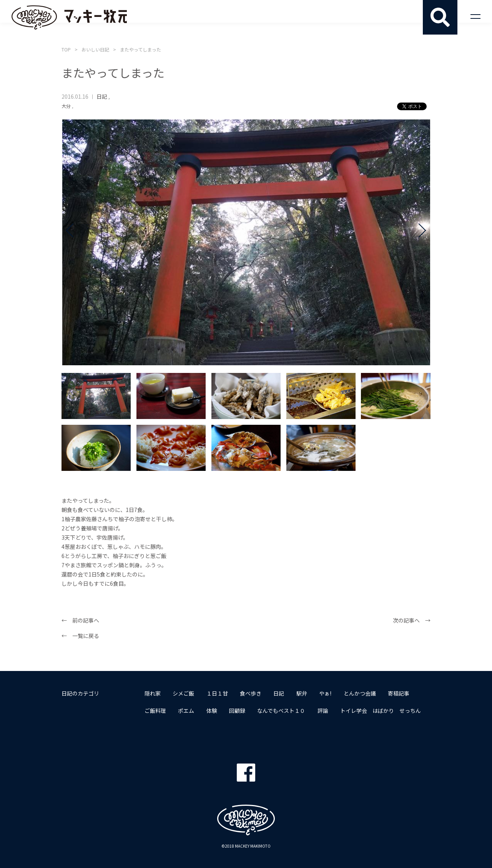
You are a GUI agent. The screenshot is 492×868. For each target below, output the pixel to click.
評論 (324, 711)
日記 (102, 96)
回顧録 (238, 711)
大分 (66, 106)
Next (419, 242)
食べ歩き (251, 693)
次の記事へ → (412, 621)
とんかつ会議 (361, 693)
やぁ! (327, 693)
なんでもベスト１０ (282, 711)
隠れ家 (153, 693)
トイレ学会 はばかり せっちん (382, 711)
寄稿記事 (401, 693)
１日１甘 (218, 693)
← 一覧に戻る (80, 636)
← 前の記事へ (80, 621)
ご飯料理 (155, 711)
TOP (66, 49)
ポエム (186, 711)
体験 (212, 711)
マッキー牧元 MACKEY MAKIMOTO (69, 17)
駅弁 (303, 693)
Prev (73, 242)
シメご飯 (184, 693)
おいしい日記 (95, 49)
